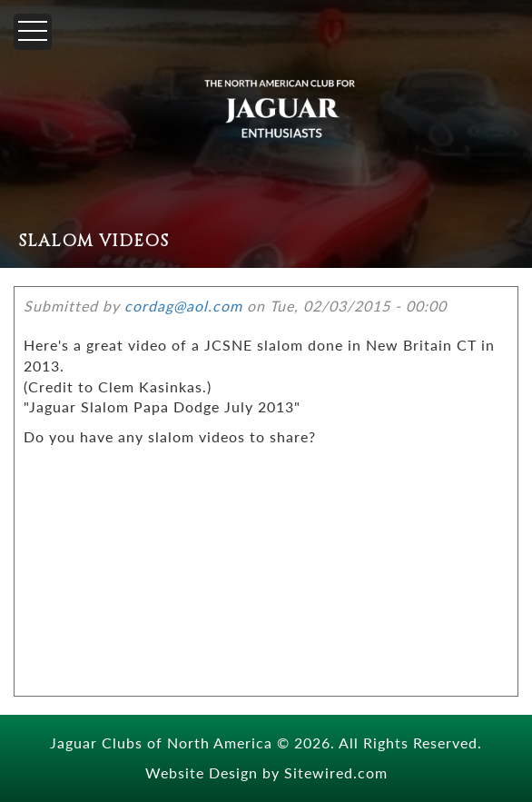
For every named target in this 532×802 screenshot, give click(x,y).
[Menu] (33, 32)
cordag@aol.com (183, 306)
